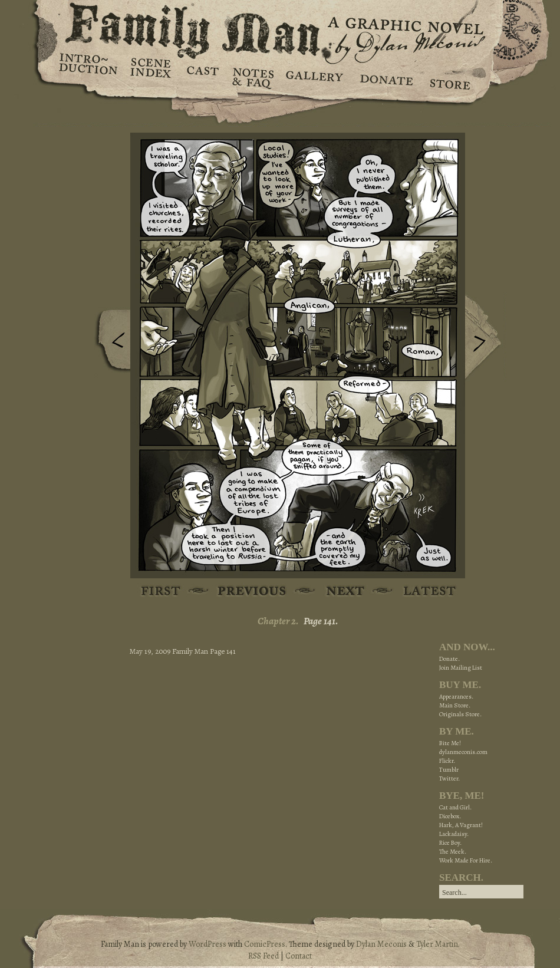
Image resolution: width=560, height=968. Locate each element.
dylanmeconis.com (463, 752)
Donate (385, 77)
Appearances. (456, 697)
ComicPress (265, 944)
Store (449, 77)
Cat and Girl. (455, 807)
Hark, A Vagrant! (461, 825)
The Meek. (453, 852)
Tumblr (449, 770)
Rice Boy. (450, 843)
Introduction (88, 68)
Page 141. (321, 621)
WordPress (207, 944)
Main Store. (455, 705)
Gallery (314, 77)
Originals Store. (460, 714)
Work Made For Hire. (466, 860)
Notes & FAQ (252, 77)
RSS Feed (263, 956)
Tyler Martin (437, 944)
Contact (299, 956)
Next (486, 338)
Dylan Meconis (381, 944)
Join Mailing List (461, 668)
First (161, 592)
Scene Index (152, 77)
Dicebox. (450, 816)
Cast (202, 77)
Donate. (449, 659)
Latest (423, 592)
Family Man (280, 28)
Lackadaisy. (454, 834)
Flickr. (447, 761)
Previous (110, 344)
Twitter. (449, 778)
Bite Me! (450, 743)
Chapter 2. (278, 621)
